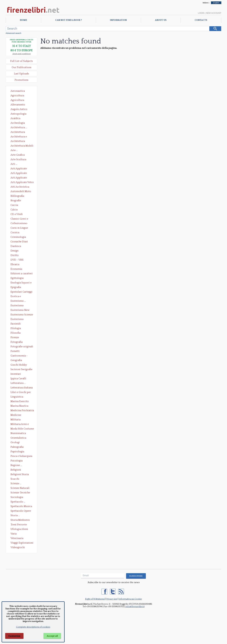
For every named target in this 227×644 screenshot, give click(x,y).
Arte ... (14, 150)
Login (201, 13)
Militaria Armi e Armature (20, 424)
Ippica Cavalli (18, 378)
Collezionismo (19, 223)
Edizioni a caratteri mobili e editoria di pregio (22, 274)
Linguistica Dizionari (17, 397)
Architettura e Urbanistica (19, 137)
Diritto (15, 255)
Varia (14, 534)
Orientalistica (18, 438)
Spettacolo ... (18, 502)
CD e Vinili (17, 214)
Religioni (16, 470)
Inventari (16, 374)
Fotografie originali (22, 347)
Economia (16, 269)
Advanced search (13, 33)
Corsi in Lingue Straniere (19, 228)
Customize (14, 636)
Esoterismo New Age (20, 310)
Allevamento (18, 105)
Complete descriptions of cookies (33, 627)
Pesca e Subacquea (21, 456)
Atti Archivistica (20, 187)
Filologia (16, 328)
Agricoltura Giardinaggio (18, 100)
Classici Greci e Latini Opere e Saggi (22, 219)
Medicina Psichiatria (22, 410)
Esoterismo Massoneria (17, 306)
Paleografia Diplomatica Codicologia (18, 447)
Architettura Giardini (18, 141)
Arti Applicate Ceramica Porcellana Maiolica (22, 169)
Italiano (205, 3)
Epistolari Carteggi (21, 292)
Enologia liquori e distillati (21, 283)
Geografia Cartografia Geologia (17, 361)
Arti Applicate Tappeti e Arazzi (20, 178)
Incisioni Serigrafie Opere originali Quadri (21, 370)
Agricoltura (17, 96)
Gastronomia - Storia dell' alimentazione (19, 356)
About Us (161, 20)
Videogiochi (18, 547)
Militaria (16, 420)
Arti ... (14, 164)
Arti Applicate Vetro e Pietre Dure (22, 183)
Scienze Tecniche (20, 493)
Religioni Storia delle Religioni (20, 475)
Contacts (201, 20)
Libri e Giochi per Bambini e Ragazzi (21, 393)
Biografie (16, 201)
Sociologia (17, 497)
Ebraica (15, 264)
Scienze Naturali (20, 488)
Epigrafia (16, 287)
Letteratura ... (18, 383)
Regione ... (16, 465)
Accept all (52, 636)
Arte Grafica (18, 155)
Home (23, 20)
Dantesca (16, 246)
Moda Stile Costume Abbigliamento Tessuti (22, 429)
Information (118, 20)
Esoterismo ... (18, 301)
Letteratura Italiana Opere (22, 388)
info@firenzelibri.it (135, 607)
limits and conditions (22, 54)
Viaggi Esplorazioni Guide (22, 543)
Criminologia (18, 237)
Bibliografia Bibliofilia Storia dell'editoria (20, 196)
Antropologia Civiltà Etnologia (20, 114)
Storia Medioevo (20, 520)
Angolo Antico (19, 109)
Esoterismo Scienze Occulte (22, 315)
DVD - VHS (17, 260)
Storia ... (15, 515)
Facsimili (16, 324)
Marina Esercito (20, 401)
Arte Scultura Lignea (18, 160)
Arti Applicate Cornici (19, 173)
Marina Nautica (19, 406)
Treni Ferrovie (19, 525)
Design (15, 251)
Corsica (15, 232)
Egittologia (17, 278)
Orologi (15, 442)
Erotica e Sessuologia (17, 297)
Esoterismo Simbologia (17, 319)
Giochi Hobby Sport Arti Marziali (21, 365)
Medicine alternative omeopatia (17, 415)
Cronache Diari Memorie (19, 242)
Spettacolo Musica (21, 506)
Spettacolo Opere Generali (21, 511)
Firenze (15, 337)
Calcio (14, 210)
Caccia (14, 205)
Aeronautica (18, 91)
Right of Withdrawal (95, 599)
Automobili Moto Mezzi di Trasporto (22, 192)
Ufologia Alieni (19, 529)
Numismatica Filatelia (18, 434)
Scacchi (15, 479)
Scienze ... (16, 483)
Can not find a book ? (68, 20)
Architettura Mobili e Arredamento (22, 146)
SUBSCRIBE (136, 576)
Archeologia (18, 123)
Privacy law (112, 599)
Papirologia (17, 452)
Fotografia (17, 342)
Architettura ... (19, 127)
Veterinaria (17, 538)
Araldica (15, 118)
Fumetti (15, 351)
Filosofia (16, 333)
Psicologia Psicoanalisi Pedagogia (17, 461)
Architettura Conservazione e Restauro (20, 132)
